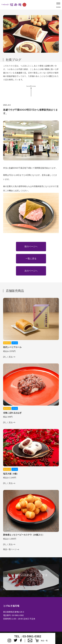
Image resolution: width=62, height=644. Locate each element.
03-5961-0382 (18, 615)
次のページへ (31, 271)
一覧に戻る (31, 259)
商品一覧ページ (10, 549)
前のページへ (31, 246)
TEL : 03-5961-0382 (28, 636)
